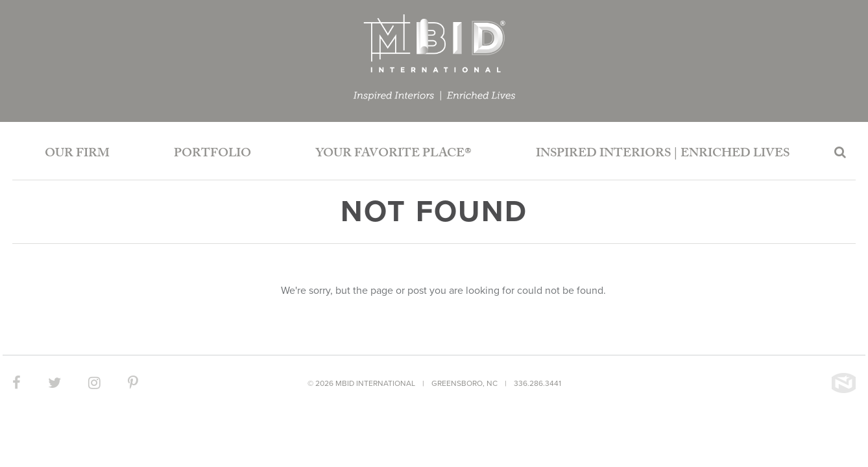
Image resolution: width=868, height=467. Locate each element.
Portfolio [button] (212, 154)
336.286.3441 (537, 383)
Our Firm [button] (77, 154)
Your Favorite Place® (393, 154)
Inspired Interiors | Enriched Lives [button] (663, 154)
